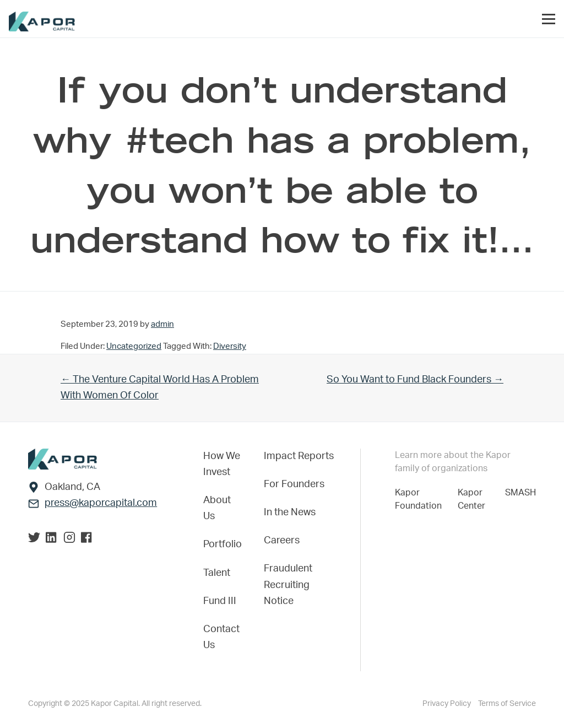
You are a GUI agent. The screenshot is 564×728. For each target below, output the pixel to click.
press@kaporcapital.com (101, 503)
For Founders (294, 484)
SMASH (520, 493)
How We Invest (222, 464)
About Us (217, 508)
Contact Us (221, 637)
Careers (282, 541)
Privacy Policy (448, 704)
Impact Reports (299, 456)
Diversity (230, 346)
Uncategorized (134, 346)
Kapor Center (474, 499)
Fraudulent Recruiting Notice (288, 585)
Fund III (220, 601)
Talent (217, 573)
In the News (290, 513)
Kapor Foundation (421, 499)
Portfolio (223, 544)
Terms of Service (507, 704)
